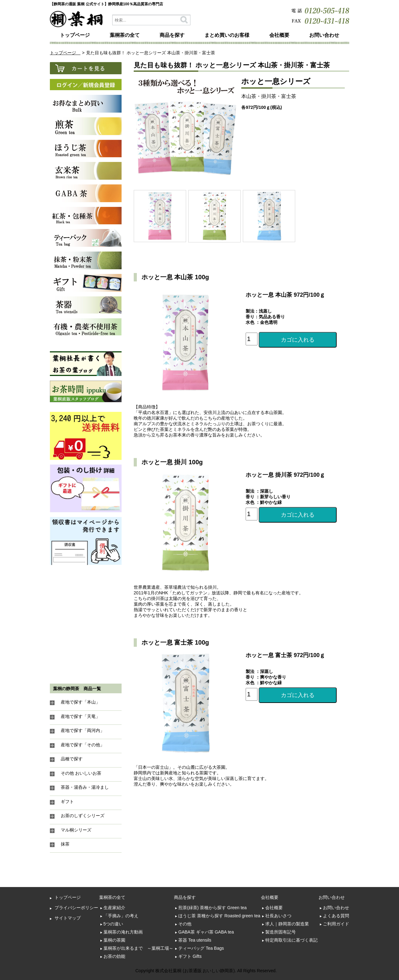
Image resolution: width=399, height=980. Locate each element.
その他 (185, 924)
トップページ (75, 35)
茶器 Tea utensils (195, 940)
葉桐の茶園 (114, 940)
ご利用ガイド (336, 924)
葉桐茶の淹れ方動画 (123, 932)
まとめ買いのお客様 (227, 35)
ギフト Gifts (190, 956)
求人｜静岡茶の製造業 (287, 924)
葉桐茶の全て (125, 35)
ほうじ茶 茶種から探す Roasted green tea (219, 916)
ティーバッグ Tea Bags (201, 948)
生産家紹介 (114, 908)
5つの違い (113, 924)
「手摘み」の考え (121, 916)
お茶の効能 (114, 956)
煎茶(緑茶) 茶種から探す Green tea (212, 908)
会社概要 (279, 35)
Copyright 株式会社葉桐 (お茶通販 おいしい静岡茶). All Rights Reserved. (206, 971)
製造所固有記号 (281, 932)
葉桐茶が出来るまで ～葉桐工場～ (138, 948)
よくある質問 (336, 916)
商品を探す (172, 35)
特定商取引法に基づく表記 (291, 940)
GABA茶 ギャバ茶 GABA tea (206, 932)
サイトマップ (68, 918)
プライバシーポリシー (76, 908)
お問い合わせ (324, 35)
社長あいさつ (278, 916)
